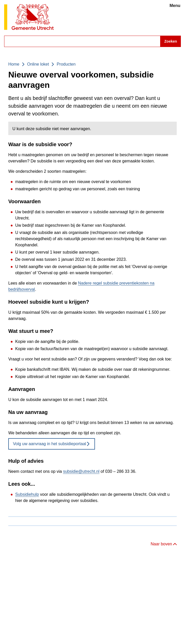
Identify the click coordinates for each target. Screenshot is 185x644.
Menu (175, 6)
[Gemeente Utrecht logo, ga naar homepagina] (29, 17)
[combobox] (92, 41)
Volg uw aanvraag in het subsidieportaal (52, 444)
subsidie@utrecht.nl (81, 471)
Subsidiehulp (27, 494)
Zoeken (171, 41)
